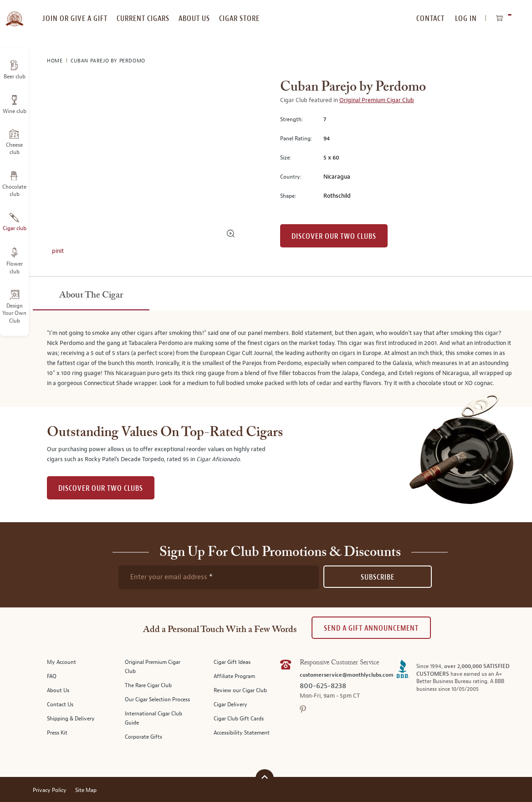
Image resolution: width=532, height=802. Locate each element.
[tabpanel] (266, 359)
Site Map (86, 790)
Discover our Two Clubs (334, 236)
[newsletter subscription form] (219, 577)
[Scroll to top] (265, 777)
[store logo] (14, 14)
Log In (466, 18)
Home (56, 61)
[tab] (91, 296)
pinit (58, 251)
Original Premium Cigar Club (377, 100)
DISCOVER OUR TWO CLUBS (101, 488)
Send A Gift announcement (371, 628)
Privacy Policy (50, 790)
